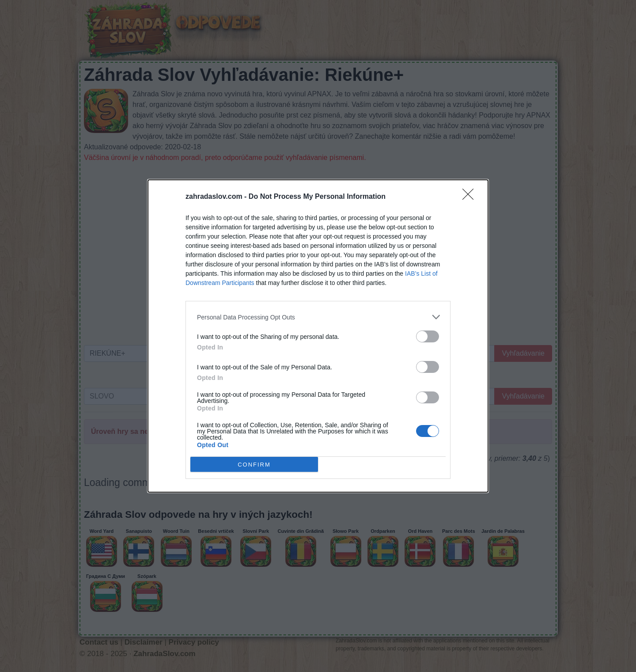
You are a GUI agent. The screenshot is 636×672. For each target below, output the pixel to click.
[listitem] (318, 317)
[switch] (428, 336)
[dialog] (318, 336)
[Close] (471, 197)
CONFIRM (254, 465)
